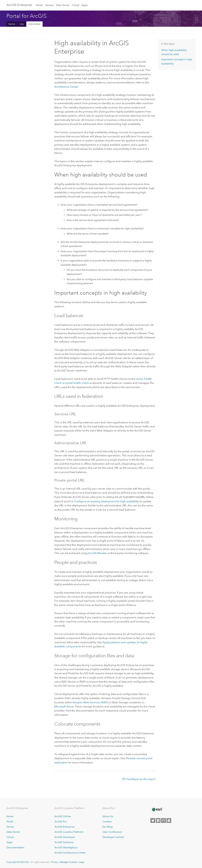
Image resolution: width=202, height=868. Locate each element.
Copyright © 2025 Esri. (18, 862)
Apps (85, 5)
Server (10, 826)
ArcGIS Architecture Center (70, 852)
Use (22, 24)
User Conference (112, 832)
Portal (39, 5)
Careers (107, 821)
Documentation (15, 847)
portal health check (77, 383)
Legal (82, 862)
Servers (49, 5)
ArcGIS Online (63, 816)
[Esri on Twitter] (153, 820)
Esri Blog (107, 826)
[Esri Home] (157, 809)
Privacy (55, 862)
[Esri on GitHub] (163, 820)
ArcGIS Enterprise (19, 5)
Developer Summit (113, 837)
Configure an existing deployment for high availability (107, 501)
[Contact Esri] (169, 820)
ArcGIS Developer (65, 837)
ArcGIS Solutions (64, 842)
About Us (108, 816)
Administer (34, 24)
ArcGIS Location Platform (69, 832)
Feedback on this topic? (141, 779)
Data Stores (63, 5)
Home (12, 24)
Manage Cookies (68, 862)
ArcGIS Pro (61, 821)
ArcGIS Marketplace (66, 847)
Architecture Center (66, 87)
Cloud (76, 5)
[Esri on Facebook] (158, 820)
